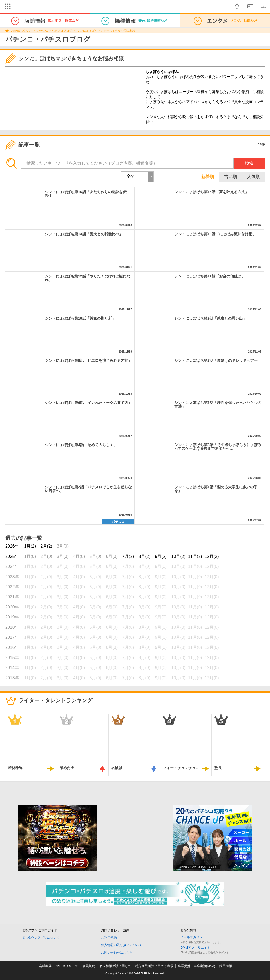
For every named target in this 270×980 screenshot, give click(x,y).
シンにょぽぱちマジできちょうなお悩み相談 (106, 31)
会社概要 (45, 966)
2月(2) (46, 546)
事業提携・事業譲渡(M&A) (196, 966)
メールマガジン (191, 937)
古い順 (230, 177)
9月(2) (161, 556)
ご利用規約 (109, 938)
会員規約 (89, 966)
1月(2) (30, 546)
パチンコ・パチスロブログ (55, 31)
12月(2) (212, 556)
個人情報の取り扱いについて (122, 945)
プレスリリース (67, 966)
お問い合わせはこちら (117, 953)
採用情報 (226, 966)
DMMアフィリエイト (195, 948)
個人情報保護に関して (115, 966)
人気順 (253, 177)
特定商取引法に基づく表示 (154, 966)
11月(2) (195, 556)
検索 (249, 163)
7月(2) (128, 556)
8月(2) (144, 556)
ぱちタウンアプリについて (41, 938)
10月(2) (178, 556)
